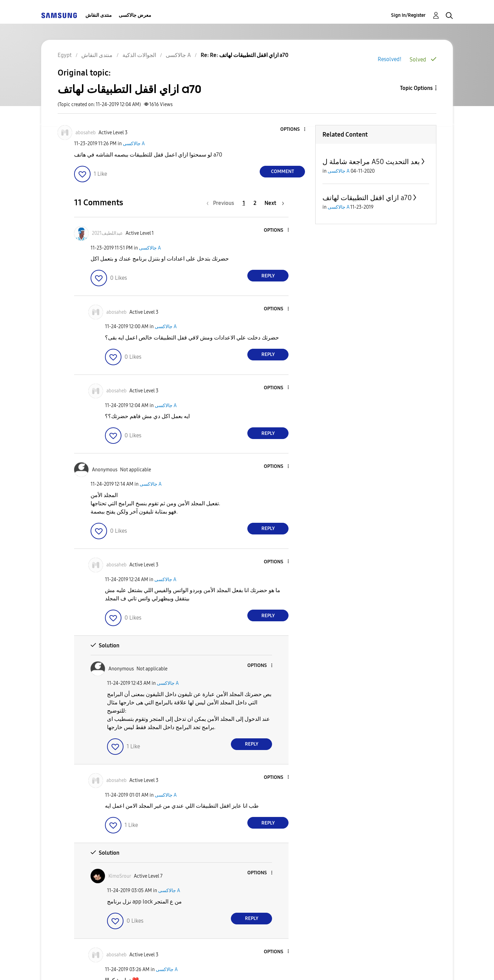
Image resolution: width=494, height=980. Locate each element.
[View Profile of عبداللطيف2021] (107, 233)
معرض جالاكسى (135, 15)
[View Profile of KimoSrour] (120, 876)
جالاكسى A (134, 144)
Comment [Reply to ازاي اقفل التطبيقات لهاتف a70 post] (283, 171)
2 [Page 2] (255, 203)
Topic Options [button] (416, 88)
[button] (293, 130)
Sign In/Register (408, 15)
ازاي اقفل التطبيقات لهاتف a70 (367, 198)
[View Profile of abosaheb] (86, 133)
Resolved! (390, 59)
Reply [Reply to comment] (268, 276)
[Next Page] (274, 203)
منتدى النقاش (99, 15)
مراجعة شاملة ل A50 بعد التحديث (371, 162)
